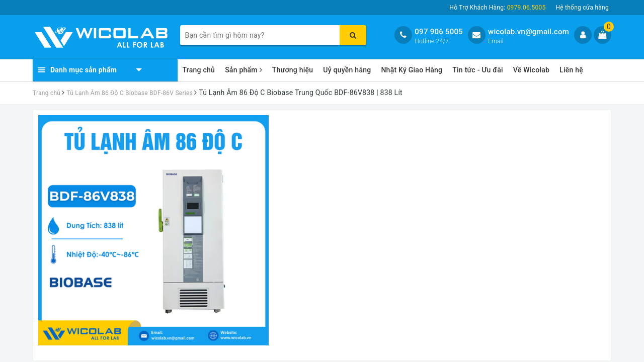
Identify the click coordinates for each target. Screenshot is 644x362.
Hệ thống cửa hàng (582, 8)
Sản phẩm (244, 70)
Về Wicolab (531, 70)
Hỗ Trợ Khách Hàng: (497, 8)
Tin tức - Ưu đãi (478, 70)
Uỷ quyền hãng (347, 70)
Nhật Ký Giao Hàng (412, 70)
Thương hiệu (293, 70)
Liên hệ (571, 70)
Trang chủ (199, 70)
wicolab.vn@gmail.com (529, 32)
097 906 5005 (439, 32)
